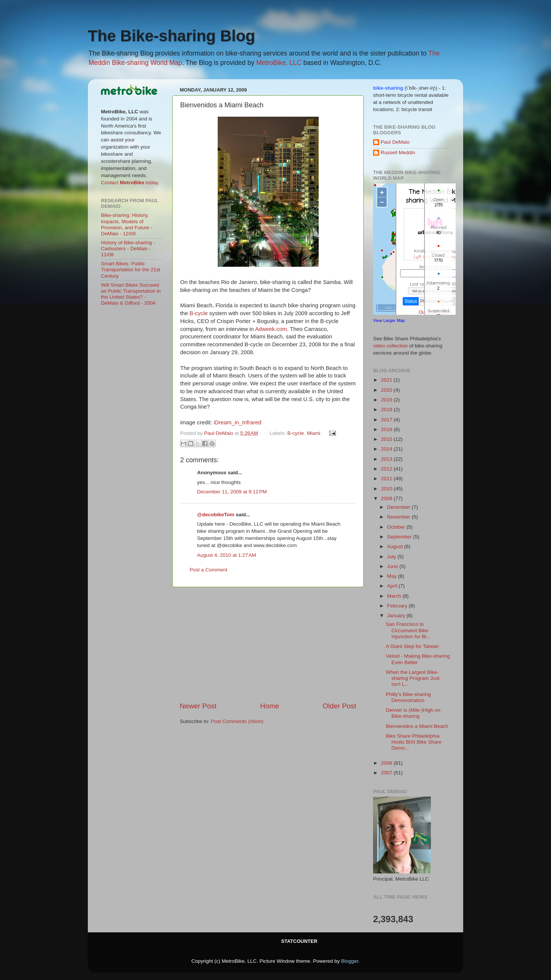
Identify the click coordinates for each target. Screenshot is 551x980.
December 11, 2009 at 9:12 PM (232, 492)
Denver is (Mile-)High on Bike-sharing (413, 713)
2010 (387, 489)
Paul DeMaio (395, 142)
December (399, 507)
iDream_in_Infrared (237, 422)
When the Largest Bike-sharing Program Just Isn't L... (413, 678)
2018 (387, 410)
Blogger (350, 961)
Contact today (129, 183)
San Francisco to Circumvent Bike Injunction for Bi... (408, 630)
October (397, 527)
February (398, 606)
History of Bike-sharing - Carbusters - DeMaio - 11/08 (128, 249)
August (396, 546)
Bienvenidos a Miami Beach (417, 726)
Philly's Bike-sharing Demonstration (408, 697)
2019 (387, 400)
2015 (387, 439)
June (393, 566)
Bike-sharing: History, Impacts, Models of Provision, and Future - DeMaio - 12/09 (127, 224)
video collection (390, 346)
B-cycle (199, 313)
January (397, 616)
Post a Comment (209, 570)
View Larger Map (389, 320)
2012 (387, 469)
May (392, 576)
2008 (387, 763)
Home (269, 706)
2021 (387, 380)
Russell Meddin (398, 153)
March (395, 596)
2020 (387, 390)
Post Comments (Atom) (237, 721)
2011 (387, 479)
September (400, 537)
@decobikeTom (216, 515)
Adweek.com (271, 329)
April (393, 586)
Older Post (339, 706)
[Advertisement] (268, 644)
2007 (387, 773)
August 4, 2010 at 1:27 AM (227, 555)
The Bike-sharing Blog (172, 36)
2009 (387, 498)
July (392, 557)
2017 (387, 420)
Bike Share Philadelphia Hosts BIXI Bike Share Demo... (414, 742)
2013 (387, 459)
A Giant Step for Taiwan (412, 646)
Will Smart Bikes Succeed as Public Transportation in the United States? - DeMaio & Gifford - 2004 (131, 294)
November (399, 517)
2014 (387, 449)
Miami (313, 433)
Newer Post (198, 706)
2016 (387, 429)
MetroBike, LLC (279, 63)
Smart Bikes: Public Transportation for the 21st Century (131, 270)
